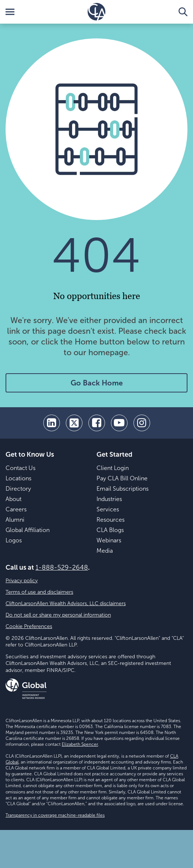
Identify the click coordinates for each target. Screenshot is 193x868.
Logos (14, 540)
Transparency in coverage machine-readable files (55, 815)
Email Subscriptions (123, 489)
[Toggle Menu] (10, 12)
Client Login (113, 468)
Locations (18, 478)
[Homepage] (96, 12)
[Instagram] (142, 423)
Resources (111, 520)
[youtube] (119, 423)
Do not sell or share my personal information (58, 615)
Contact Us (21, 468)
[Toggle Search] (183, 12)
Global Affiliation (28, 530)
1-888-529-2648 (62, 567)
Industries (109, 499)
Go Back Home (97, 383)
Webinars (109, 540)
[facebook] (97, 423)
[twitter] (74, 423)
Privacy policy (22, 581)
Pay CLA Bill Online (122, 478)
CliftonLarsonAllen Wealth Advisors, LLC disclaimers (66, 603)
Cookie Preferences (29, 626)
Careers (16, 509)
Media (105, 551)
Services (108, 509)
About (13, 499)
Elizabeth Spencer (80, 744)
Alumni (15, 520)
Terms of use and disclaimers (39, 592)
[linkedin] (52, 423)
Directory (18, 489)
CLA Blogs (110, 530)
